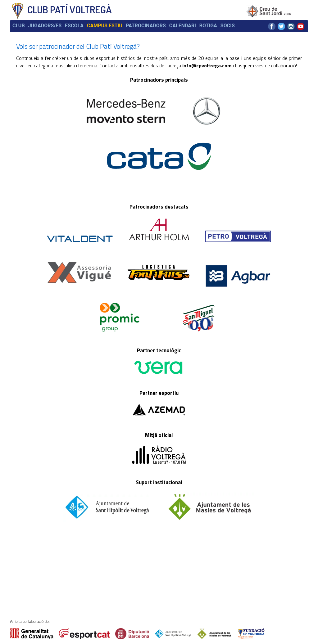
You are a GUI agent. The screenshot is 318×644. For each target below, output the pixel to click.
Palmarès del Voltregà (98, 574)
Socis (228, 26)
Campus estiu (105, 26)
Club (19, 26)
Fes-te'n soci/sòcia (96, 592)
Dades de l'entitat (94, 562)
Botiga (208, 26)
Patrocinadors (146, 26)
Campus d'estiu (92, 586)
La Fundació (89, 580)
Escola (74, 26)
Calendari (183, 26)
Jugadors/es (45, 26)
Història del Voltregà (97, 568)
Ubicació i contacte (140, 562)
